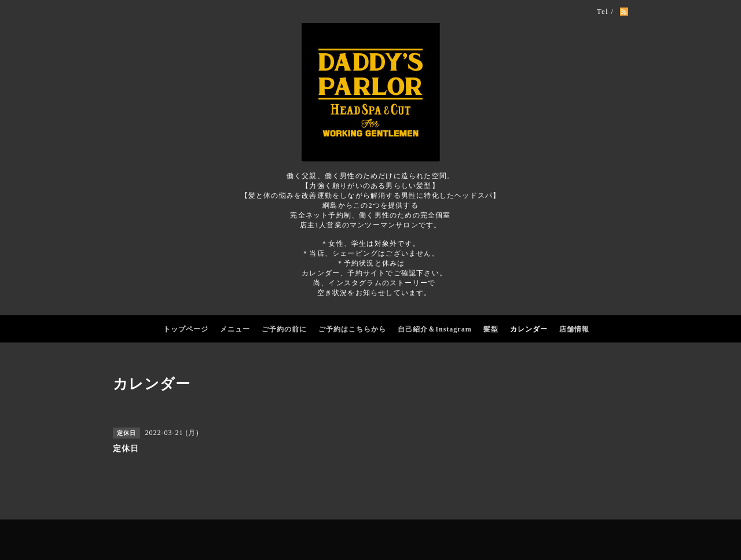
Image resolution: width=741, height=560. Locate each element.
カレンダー (529, 329)
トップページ (186, 329)
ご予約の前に (284, 329)
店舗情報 (574, 329)
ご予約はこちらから (352, 329)
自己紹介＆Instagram (434, 329)
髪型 (491, 329)
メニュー (235, 329)
